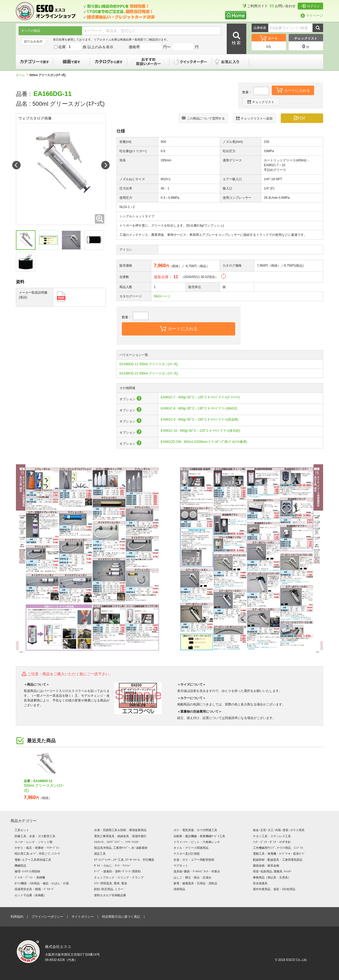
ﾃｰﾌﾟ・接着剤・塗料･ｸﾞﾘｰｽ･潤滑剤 (117, 871)
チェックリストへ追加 (254, 118)
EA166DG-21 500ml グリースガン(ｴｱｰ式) (149, 373)
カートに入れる (293, 90)
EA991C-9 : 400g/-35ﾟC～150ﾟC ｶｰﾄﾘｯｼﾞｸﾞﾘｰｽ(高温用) (200, 420)
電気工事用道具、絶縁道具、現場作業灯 (120, 836)
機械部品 (20, 866)
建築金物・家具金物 (266, 866)
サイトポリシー (83, 917)
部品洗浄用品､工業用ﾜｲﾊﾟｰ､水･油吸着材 (121, 848)
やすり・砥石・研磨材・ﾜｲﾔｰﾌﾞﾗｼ (37, 848)
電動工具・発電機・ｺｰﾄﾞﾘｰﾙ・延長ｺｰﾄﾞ (279, 854)
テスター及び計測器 (187, 854)
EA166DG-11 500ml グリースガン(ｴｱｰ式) (149, 364)
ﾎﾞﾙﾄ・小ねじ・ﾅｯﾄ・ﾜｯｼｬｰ (112, 866)
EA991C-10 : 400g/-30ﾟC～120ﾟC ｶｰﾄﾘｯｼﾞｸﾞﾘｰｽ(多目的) (200, 431)
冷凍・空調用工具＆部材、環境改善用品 (120, 830)
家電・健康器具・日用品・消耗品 (195, 883)
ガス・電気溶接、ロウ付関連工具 (195, 830)
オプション (131, 399)
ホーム (22, 75)
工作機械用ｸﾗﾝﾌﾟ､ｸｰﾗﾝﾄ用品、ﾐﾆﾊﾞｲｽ (278, 848)
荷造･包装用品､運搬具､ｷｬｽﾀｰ (272, 871)
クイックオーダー (191, 61)
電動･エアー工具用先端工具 (33, 860)
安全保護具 (260, 883)
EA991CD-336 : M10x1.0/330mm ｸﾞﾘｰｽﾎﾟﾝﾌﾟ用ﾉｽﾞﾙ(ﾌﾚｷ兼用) (204, 442)
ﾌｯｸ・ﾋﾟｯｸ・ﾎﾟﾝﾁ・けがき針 (272, 842)
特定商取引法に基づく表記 (121, 917)
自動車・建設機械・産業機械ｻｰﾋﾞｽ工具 (199, 836)
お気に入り (233, 61)
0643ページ (162, 296)
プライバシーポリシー (47, 917)
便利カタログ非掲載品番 (110, 895)
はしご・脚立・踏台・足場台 (192, 877)
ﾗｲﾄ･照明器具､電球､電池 (110, 883)
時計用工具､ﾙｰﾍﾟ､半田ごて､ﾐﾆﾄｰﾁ (37, 854)
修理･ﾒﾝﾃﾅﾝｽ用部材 (27, 871)
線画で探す (72, 61)
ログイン (310, 6)
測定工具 (100, 854)
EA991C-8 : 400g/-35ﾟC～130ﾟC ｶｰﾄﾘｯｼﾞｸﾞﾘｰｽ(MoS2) (199, 408)
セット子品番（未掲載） (31, 895)
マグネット (181, 866)
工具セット (22, 830)
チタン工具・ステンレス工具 (272, 836)
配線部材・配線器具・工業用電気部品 (278, 860)
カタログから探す (109, 61)
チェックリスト (261, 102)
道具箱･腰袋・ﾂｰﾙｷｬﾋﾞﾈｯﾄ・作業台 (197, 871)
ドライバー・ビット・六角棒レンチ (197, 842)
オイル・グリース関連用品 (191, 848)
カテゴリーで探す (34, 61)
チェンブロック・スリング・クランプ (119, 877)
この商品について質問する (203, 119)
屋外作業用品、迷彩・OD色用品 (274, 889)
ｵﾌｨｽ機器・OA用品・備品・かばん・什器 (42, 883)
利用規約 (17, 917)
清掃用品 (179, 889)
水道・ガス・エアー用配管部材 (194, 860)
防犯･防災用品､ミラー (109, 889)
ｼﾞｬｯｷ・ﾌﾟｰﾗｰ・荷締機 (30, 877)
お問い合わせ (283, 6)
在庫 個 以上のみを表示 (84, 47)
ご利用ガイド (255, 6)
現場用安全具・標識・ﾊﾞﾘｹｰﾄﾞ (35, 889)
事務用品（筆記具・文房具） (272, 877)
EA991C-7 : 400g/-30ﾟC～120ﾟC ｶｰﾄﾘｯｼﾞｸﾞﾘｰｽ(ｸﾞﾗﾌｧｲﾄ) (200, 397)
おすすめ (148, 61)
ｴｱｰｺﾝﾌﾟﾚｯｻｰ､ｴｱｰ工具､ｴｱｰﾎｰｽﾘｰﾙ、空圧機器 (124, 860)
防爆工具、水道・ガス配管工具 (35, 836)
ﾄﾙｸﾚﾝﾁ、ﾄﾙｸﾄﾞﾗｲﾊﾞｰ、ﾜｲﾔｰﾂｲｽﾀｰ (117, 842)
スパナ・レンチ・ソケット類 (34, 842)
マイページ (312, 16)
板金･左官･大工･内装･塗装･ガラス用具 (279, 830)
